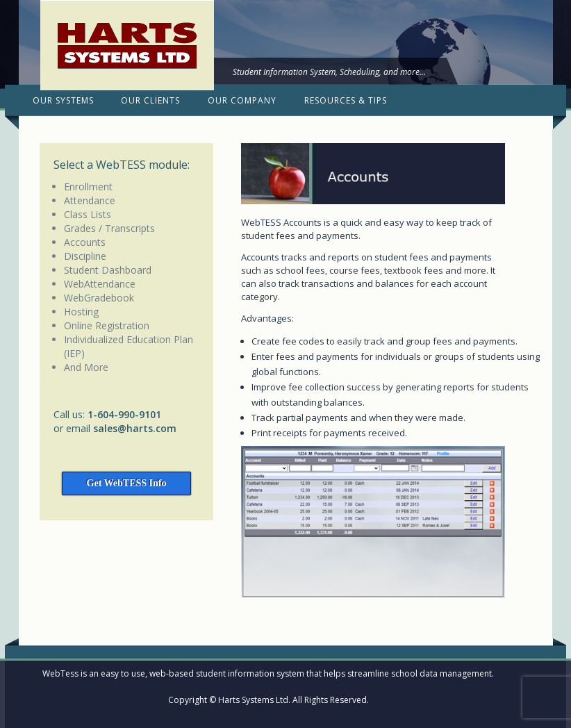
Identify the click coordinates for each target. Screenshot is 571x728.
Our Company (242, 100)
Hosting (81, 312)
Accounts (85, 242)
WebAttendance (100, 284)
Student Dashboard (108, 270)
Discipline (85, 256)
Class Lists (88, 214)
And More (86, 367)
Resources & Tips (346, 100)
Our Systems (63, 100)
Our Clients (150, 100)
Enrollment (88, 187)
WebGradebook (99, 298)
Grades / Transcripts (109, 228)
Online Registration (107, 325)
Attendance (90, 200)
